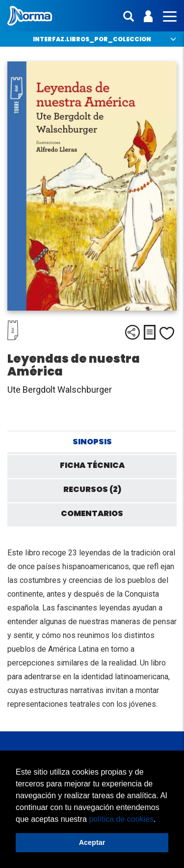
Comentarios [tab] (92, 513)
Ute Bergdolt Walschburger (60, 390)
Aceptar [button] (92, 842)
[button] (159, 820)
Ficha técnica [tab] (92, 465)
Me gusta (167, 333)
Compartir (132, 332)
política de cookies (121, 819)
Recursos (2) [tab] (92, 489)
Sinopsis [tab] (92, 442)
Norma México (30, 16)
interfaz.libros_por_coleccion (92, 39)
